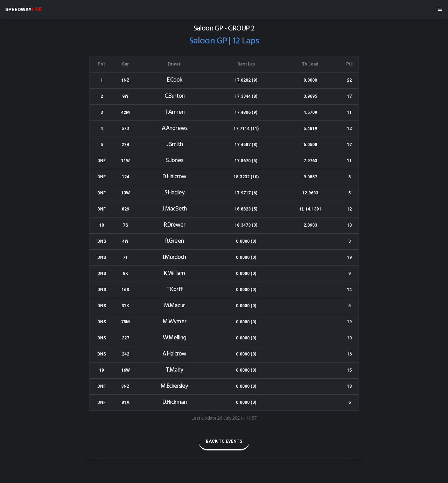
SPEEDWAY (23, 9)
